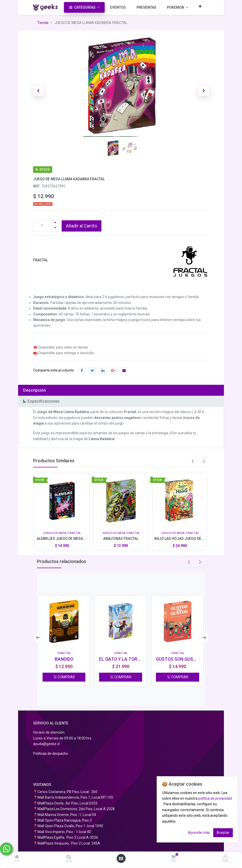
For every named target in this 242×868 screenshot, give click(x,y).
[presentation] (38, 637)
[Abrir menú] (121, 859)
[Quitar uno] (55, 229)
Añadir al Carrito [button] (82, 226)
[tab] (121, 390)
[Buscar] (69, 857)
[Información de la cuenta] (225, 857)
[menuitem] (118, 7)
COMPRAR (64, 677)
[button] (200, 6)
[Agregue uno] (55, 223)
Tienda (43, 23)
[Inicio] (17, 857)
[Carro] (173, 857)
